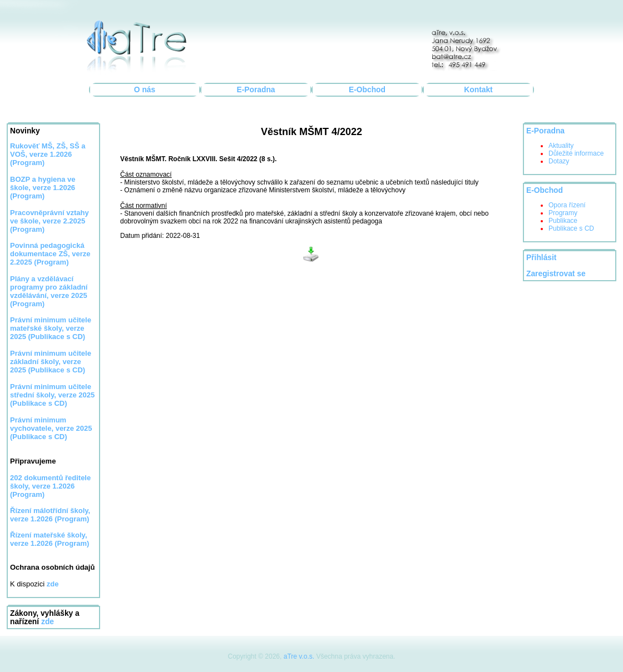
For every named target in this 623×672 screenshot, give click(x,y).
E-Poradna (256, 90)
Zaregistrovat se (556, 274)
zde (48, 622)
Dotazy (559, 161)
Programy (563, 213)
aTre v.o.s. (299, 656)
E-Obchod (367, 90)
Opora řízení (567, 205)
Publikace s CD (571, 228)
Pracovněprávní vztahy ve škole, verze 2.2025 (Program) (50, 221)
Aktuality (561, 146)
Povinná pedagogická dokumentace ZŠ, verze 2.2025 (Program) (50, 254)
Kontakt (478, 90)
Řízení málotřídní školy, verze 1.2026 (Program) (50, 515)
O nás (145, 90)
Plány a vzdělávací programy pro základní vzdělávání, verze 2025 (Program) (49, 291)
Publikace (563, 221)
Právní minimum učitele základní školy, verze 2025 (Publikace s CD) (51, 362)
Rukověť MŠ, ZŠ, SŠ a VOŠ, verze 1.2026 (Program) (48, 154)
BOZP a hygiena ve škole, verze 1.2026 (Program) (43, 188)
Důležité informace (576, 153)
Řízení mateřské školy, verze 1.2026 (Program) (50, 539)
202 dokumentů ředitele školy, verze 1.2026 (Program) (50, 486)
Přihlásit (541, 258)
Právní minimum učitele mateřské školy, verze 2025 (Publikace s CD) (51, 328)
